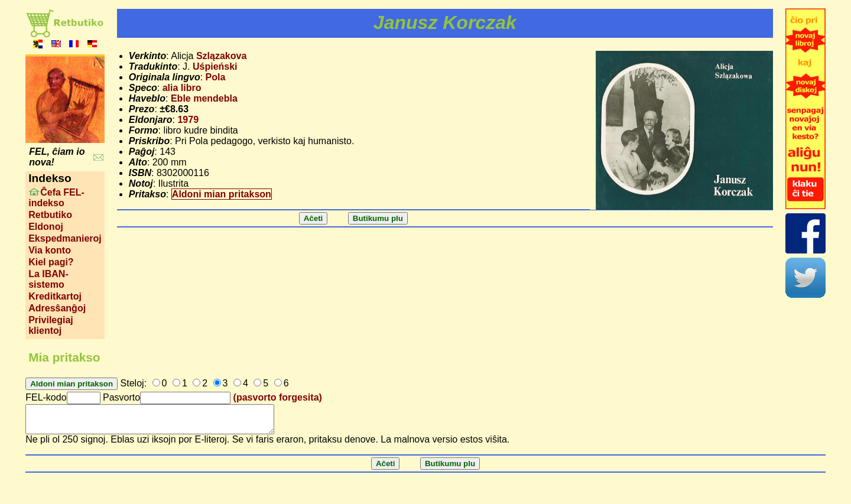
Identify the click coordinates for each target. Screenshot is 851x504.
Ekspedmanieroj (65, 238)
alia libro (182, 88)
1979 (188, 120)
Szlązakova (221, 56)
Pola (216, 77)
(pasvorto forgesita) (278, 397)
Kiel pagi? (51, 262)
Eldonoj (46, 227)
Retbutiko (50, 215)
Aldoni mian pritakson (222, 194)
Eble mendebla (204, 98)
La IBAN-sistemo (48, 279)
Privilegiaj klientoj (51, 325)
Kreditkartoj (55, 296)
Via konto (50, 250)
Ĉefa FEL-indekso (56, 198)
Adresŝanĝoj (57, 308)
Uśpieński (215, 66)
